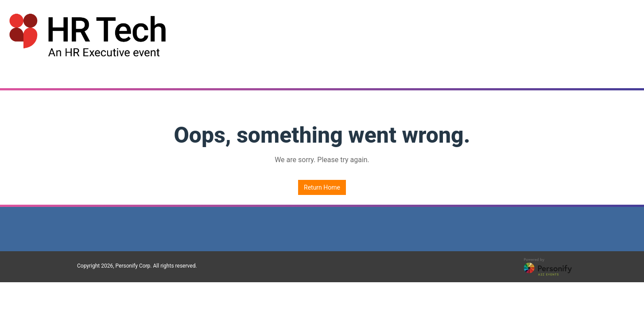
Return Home (322, 187)
